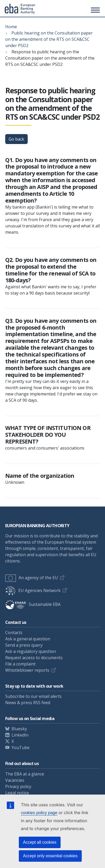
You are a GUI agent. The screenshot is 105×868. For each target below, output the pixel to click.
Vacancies (15, 780)
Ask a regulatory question (31, 651)
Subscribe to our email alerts (33, 696)
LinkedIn (20, 735)
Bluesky (19, 729)
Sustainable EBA (33, 604)
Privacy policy (18, 786)
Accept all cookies (40, 842)
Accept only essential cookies (50, 856)
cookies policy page (39, 813)
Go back (16, 139)
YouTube (21, 748)
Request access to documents (34, 658)
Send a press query (24, 645)
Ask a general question (28, 639)
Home (11, 27)
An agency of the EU (32, 578)
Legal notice (17, 793)
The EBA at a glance (25, 774)
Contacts (14, 633)
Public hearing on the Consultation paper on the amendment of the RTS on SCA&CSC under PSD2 (49, 39)
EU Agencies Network (33, 590)
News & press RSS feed (28, 703)
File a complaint (20, 664)
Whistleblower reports (27, 670)
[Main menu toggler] (95, 10)
